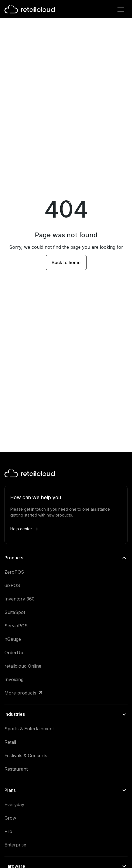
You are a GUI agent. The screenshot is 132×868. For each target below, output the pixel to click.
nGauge (13, 639)
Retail (10, 742)
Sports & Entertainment (29, 729)
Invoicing (14, 679)
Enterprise (15, 845)
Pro (8, 831)
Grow (10, 818)
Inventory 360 (20, 599)
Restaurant (16, 769)
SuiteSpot (15, 612)
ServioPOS (16, 626)
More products (20, 693)
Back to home (66, 262)
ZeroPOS (14, 572)
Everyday (14, 804)
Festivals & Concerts (26, 756)
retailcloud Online (23, 666)
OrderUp (14, 653)
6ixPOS (12, 585)
